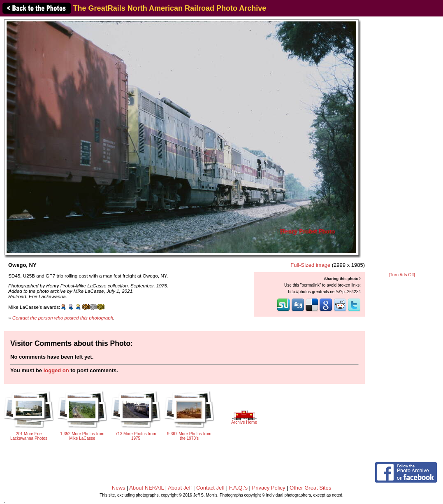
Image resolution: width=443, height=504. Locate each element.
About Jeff (180, 488)
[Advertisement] (402, 145)
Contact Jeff (210, 488)
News (119, 488)
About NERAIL (146, 488)
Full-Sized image (310, 265)
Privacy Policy (269, 488)
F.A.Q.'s (238, 488)
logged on (56, 370)
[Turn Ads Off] (402, 275)
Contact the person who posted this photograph (63, 318)
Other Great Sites (310, 488)
